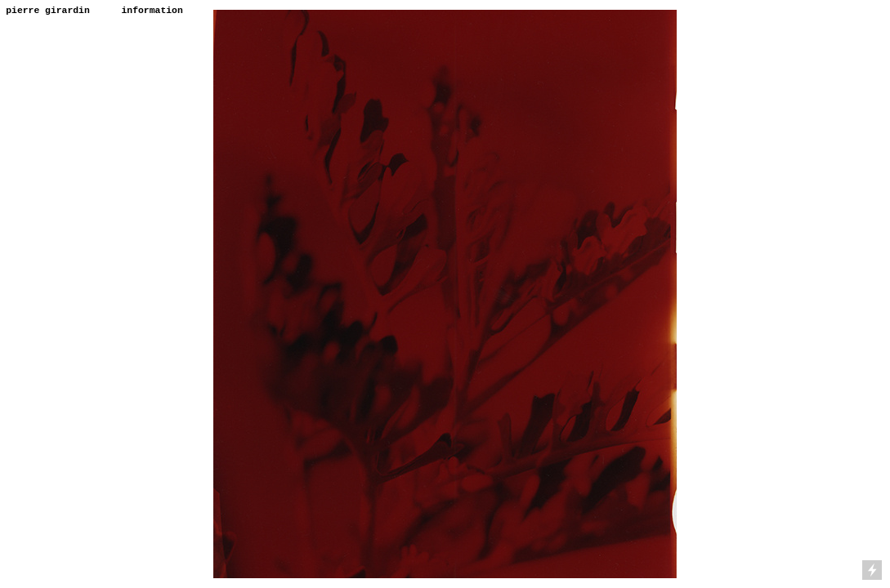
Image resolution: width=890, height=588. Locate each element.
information (152, 11)
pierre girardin (48, 11)
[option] (445, 294)
